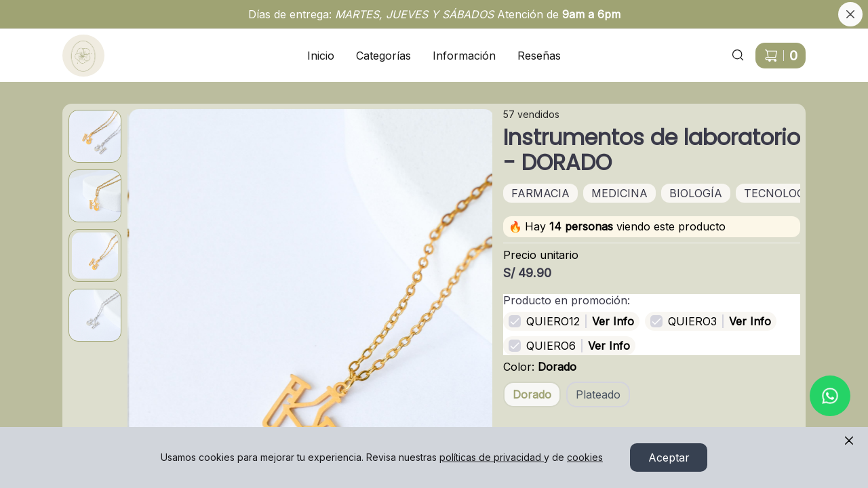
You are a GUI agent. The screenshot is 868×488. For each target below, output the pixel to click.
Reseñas (539, 56)
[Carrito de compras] (781, 56)
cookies (585, 457)
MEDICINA (619, 193)
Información (464, 56)
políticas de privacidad (492, 457)
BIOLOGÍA (696, 193)
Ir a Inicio (76, 47)
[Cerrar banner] (850, 14)
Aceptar (669, 457)
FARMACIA (540, 193)
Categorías (383, 56)
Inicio (321, 56)
